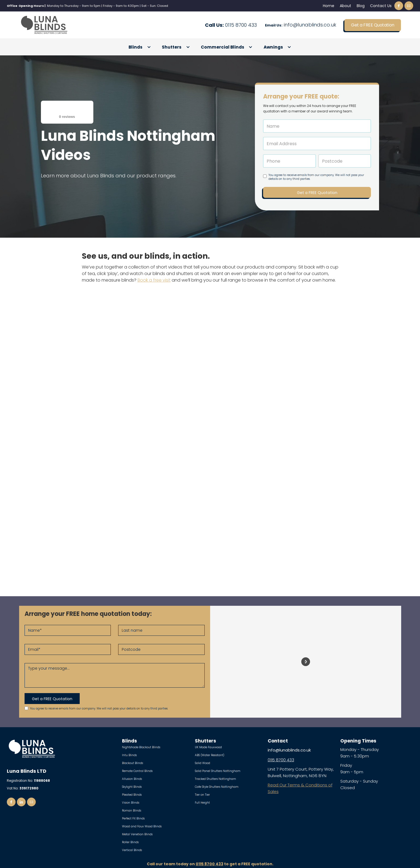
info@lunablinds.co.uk (301, 25)
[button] (140, 47)
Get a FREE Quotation (373, 25)
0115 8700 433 (231, 25)
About (345, 6)
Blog (361, 6)
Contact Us (381, 6)
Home (329, 6)
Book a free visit (154, 280)
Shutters (172, 47)
